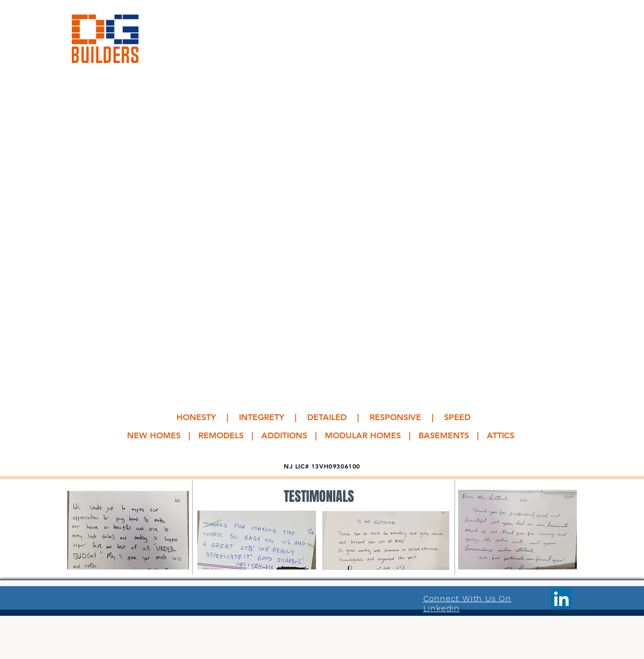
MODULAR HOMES (363, 435)
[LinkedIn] (561, 599)
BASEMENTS (444, 435)
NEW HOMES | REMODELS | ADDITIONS (217, 435)
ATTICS (501, 435)
